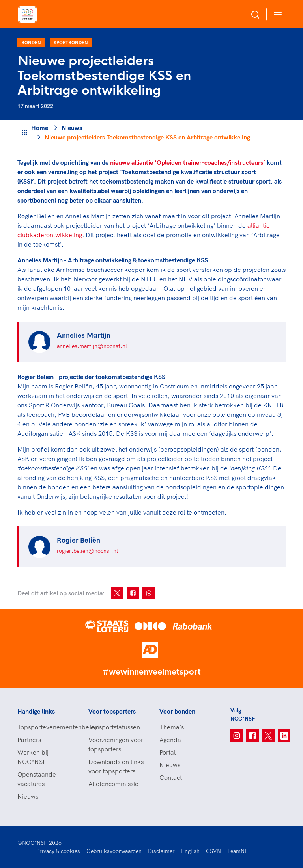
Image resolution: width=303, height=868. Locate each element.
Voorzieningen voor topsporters (116, 744)
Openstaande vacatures (37, 779)
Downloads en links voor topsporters (116, 766)
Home (40, 128)
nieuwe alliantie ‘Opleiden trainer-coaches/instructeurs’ (188, 162)
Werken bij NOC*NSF (33, 757)
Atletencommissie (113, 784)
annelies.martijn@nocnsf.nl (92, 346)
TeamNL (238, 851)
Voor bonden (177, 711)
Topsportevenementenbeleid (45, 727)
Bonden (31, 42)
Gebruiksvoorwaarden (114, 851)
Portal (167, 752)
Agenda (170, 740)
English (190, 851)
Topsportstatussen (114, 727)
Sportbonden (71, 42)
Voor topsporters (112, 711)
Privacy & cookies (58, 851)
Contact (171, 777)
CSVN (213, 851)
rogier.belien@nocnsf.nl (87, 551)
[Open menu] (276, 14)
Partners (29, 740)
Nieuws (72, 128)
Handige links (36, 711)
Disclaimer (161, 851)
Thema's (172, 727)
